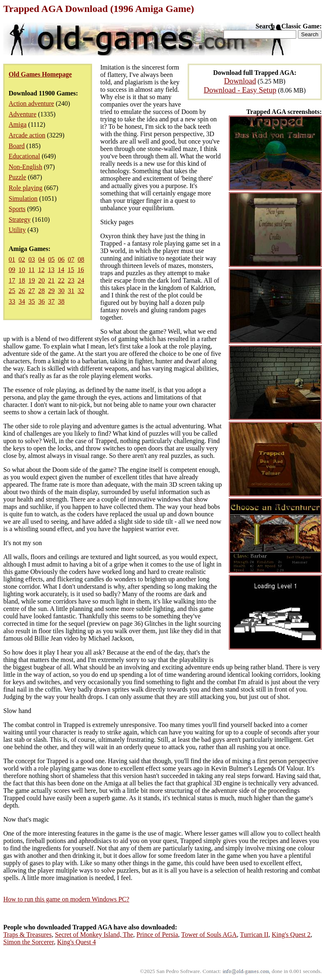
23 (71, 280)
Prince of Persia (157, 935)
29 (51, 291)
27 (32, 291)
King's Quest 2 (291, 935)
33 (12, 301)
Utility (17, 230)
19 (32, 280)
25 (12, 291)
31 (71, 291)
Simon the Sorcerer (29, 942)
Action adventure (31, 103)
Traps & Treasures (28, 935)
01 (12, 259)
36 (41, 301)
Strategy (20, 219)
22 (61, 280)
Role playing (25, 188)
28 (41, 291)
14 (61, 270)
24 (81, 280)
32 (81, 291)
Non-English (25, 167)
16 (81, 270)
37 (51, 301)
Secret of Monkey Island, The (94, 935)
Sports (17, 209)
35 (32, 301)
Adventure (23, 114)
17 (12, 280)
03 (32, 259)
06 (61, 259)
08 (81, 259)
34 (22, 301)
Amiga (18, 124)
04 (41, 259)
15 (71, 270)
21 (51, 280)
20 (41, 280)
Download (240, 81)
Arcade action (27, 135)
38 (61, 301)
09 (12, 270)
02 (22, 259)
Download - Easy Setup (240, 90)
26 (22, 291)
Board (17, 146)
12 (41, 270)
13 (51, 270)
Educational (24, 156)
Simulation (23, 199)
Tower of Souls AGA (209, 935)
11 (31, 270)
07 (71, 259)
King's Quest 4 (76, 942)
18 (22, 280)
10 (22, 270)
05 (51, 259)
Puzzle (17, 177)
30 (61, 291)
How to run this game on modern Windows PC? (66, 899)
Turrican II (254, 935)
